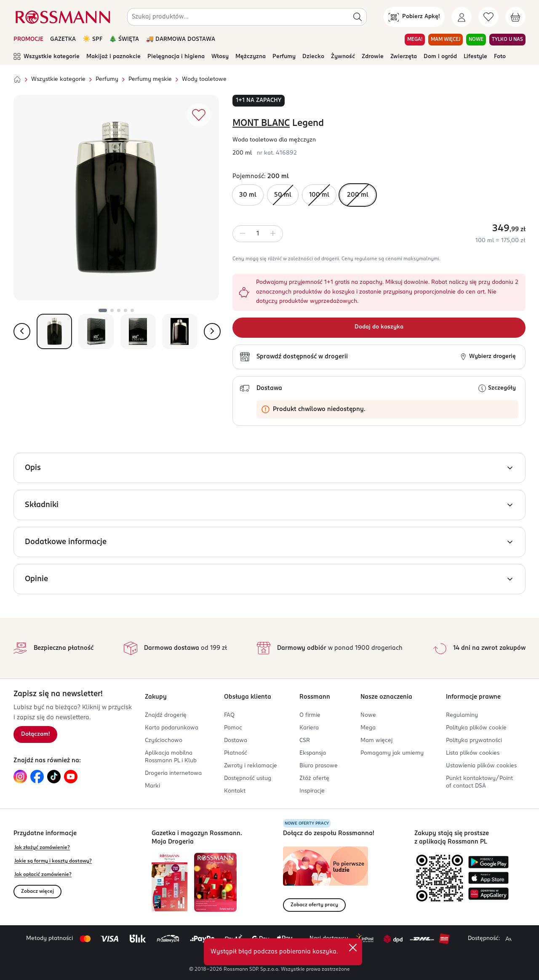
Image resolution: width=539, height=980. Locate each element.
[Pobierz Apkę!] (414, 17)
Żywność (343, 57)
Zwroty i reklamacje (251, 766)
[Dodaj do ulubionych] (199, 115)
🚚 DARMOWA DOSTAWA (180, 39)
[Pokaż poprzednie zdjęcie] (22, 331)
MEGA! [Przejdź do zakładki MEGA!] (415, 40)
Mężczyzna (251, 57)
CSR (305, 741)
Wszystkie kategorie (47, 57)
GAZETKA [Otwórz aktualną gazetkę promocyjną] (63, 39)
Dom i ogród (440, 57)
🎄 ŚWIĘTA (124, 39)
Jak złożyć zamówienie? (42, 848)
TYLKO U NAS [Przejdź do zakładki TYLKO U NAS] (507, 40)
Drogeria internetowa (173, 773)
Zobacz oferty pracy (314, 905)
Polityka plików (476, 728)
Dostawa (236, 741)
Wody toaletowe (204, 79)
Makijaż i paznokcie (113, 57)
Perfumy (284, 57)
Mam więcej (376, 741)
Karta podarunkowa (172, 728)
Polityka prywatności (474, 741)
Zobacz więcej (37, 892)
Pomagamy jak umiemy (392, 753)
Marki (152, 786)
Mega (368, 728)
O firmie (310, 715)
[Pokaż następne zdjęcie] (212, 331)
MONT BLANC (261, 123)
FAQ (229, 715)
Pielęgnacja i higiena (176, 57)
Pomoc (233, 728)
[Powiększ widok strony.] (508, 939)
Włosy (220, 57)
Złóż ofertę (314, 778)
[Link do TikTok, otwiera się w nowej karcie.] (54, 777)
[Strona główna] (17, 80)
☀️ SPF (92, 39)
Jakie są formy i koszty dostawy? (53, 861)
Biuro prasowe (319, 766)
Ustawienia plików (481, 766)
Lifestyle (475, 57)
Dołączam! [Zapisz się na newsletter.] (35, 734)
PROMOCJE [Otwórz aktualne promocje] (28, 39)
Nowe (368, 715)
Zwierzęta (404, 57)
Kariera (309, 728)
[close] (353, 948)
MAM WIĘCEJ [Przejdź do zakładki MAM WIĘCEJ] (446, 40)
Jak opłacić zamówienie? (43, 875)
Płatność (236, 753)
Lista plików (473, 753)
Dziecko (313, 57)
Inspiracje (312, 791)
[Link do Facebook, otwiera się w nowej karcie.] (37, 777)
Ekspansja (313, 753)
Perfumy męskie (150, 79)
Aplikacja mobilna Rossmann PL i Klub (171, 757)
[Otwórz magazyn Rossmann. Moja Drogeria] (215, 882)
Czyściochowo (164, 741)
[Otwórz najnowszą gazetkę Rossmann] (169, 882)
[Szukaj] (358, 17)
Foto (500, 57)
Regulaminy (462, 715)
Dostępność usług (248, 778)
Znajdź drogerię (166, 715)
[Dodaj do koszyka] (379, 328)
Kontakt (235, 791)
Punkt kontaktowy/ (479, 782)
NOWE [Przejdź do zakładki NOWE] (476, 40)
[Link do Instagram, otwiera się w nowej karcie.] (20, 777)
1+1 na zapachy (259, 100)
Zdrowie (373, 57)
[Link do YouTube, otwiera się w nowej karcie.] (71, 777)
